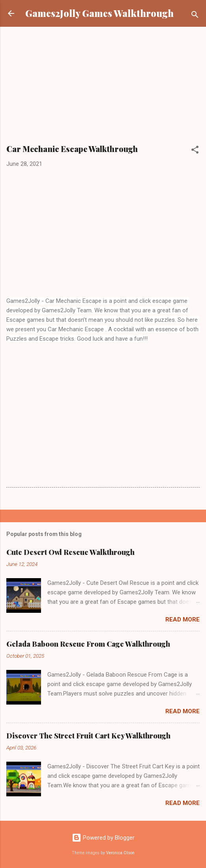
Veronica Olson (120, 853)
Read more (183, 619)
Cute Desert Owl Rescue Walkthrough (70, 552)
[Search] (195, 16)
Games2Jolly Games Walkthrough (99, 13)
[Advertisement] (103, 88)
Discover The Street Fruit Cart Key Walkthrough (88, 736)
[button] (195, 151)
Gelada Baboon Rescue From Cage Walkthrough (88, 644)
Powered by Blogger (103, 838)
